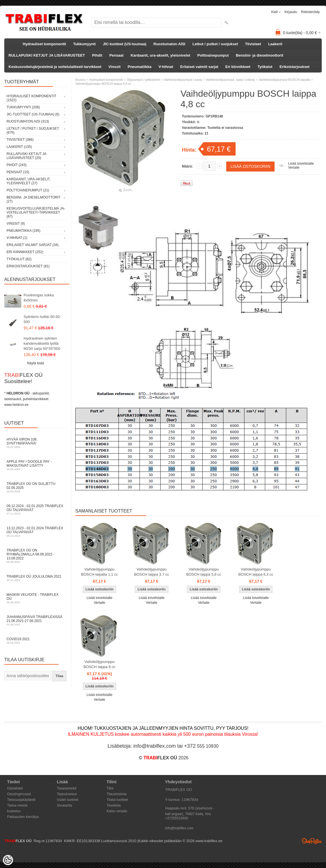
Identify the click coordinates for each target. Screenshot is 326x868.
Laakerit (275, 44)
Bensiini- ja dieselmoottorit (260, 55)
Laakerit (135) (19, 147)
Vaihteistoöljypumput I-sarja (183, 80)
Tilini (110, 788)
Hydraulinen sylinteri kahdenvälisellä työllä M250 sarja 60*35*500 (42, 343)
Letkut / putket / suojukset (215, 44)
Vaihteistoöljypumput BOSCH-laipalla (284, 80)
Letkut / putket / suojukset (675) (33, 131)
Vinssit (115, 67)
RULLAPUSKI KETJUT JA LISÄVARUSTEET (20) (26, 156)
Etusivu (80, 80)
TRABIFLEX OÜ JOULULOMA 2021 (36, 578)
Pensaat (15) (18, 172)
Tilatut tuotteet (117, 800)
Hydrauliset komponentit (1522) (31, 98)
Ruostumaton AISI (169, 44)
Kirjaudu (291, 12)
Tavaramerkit (67, 788)
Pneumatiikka (140, 67)
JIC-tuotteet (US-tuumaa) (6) (33, 114)
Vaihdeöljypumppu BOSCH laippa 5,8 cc (204, 572)
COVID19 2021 (36, 641)
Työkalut (265, 67)
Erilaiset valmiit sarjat (199, 67)
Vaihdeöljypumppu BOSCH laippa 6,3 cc (256, 572)
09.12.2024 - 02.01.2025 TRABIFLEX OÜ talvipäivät (36, 510)
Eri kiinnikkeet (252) (25, 252)
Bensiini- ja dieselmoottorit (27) (34, 199)
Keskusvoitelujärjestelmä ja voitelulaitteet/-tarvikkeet (55, 67)
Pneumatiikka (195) (23, 231)
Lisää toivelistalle (301, 164)
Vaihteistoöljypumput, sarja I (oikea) (230, 80)
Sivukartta (64, 805)
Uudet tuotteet (68, 800)
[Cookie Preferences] (8, 860)
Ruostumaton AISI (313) (28, 121)
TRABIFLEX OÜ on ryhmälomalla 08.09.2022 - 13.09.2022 (36, 556)
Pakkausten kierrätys (23, 817)
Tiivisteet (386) (20, 140)
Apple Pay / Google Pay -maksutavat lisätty (36, 465)
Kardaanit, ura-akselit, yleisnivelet (161, 55)
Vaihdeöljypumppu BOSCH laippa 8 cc (99, 664)
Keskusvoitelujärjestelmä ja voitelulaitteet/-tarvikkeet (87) (35, 212)
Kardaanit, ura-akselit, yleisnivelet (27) (29, 181)
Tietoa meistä (17, 805)
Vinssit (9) (16, 224)
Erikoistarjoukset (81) (28, 266)
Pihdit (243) (16, 165)
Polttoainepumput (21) (28, 190)
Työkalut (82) (19, 259)
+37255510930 (177, 818)
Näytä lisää (35, 363)
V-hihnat (166, 67)
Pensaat (117, 55)
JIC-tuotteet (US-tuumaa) (125, 44)
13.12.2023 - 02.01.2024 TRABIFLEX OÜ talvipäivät (36, 532)
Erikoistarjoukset (294, 67)
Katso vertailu (117, 811)
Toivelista (114, 805)
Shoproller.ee (312, 841)
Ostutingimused (19, 794)
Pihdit (97, 55)
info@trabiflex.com (179, 828)
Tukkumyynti (84, 44)
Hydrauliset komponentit (44, 44)
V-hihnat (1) (17, 238)
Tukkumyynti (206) (23, 107)
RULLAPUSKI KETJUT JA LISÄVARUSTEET (47, 55)
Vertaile (294, 168)
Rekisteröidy (310, 12)
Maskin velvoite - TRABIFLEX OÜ (36, 598)
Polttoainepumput (213, 55)
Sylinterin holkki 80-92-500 (42, 319)
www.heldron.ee (16, 405)
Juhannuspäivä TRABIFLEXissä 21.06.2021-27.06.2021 (36, 620)
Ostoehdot (15, 788)
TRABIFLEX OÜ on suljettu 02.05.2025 (36, 487)
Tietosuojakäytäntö (21, 800)
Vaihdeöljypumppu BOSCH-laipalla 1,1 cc (99, 572)
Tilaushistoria (117, 794)
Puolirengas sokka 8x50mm (39, 298)
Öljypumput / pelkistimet (143, 80)
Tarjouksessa (67, 794)
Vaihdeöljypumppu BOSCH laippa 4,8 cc (103, 84)
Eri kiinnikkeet (238, 67)
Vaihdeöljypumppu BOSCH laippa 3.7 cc (152, 572)
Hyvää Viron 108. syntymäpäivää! (36, 443)
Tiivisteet (253, 44)
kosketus (14, 811)
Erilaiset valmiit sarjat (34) (33, 245)
